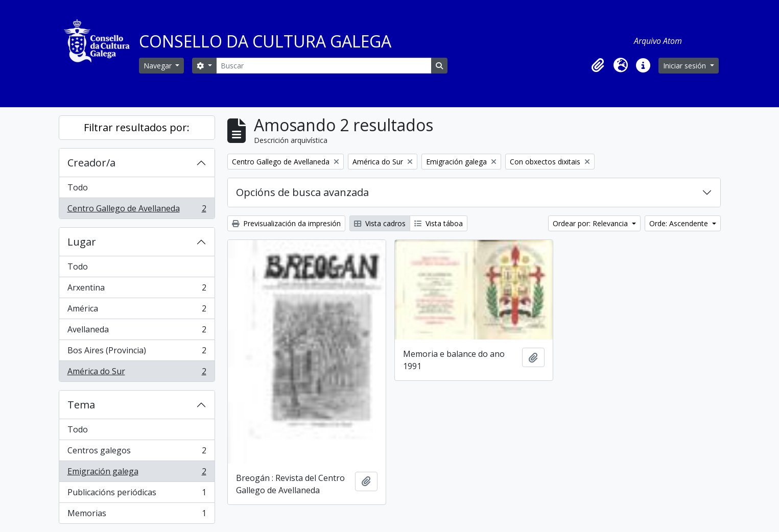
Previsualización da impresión (286, 223)
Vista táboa (439, 223)
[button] (598, 65)
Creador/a (91, 163)
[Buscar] (324, 66)
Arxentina (137, 290)
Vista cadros (380, 223)
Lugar (82, 242)
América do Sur (137, 373)
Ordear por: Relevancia (591, 223)
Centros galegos (137, 453)
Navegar (159, 66)
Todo (78, 187)
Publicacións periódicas (137, 494)
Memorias (137, 515)
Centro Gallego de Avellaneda (137, 210)
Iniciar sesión (686, 66)
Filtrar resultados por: (137, 127)
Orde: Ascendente (680, 223)
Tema (81, 405)
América (137, 311)
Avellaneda (137, 332)
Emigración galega (137, 474)
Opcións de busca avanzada (302, 192)
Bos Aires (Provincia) (137, 353)
